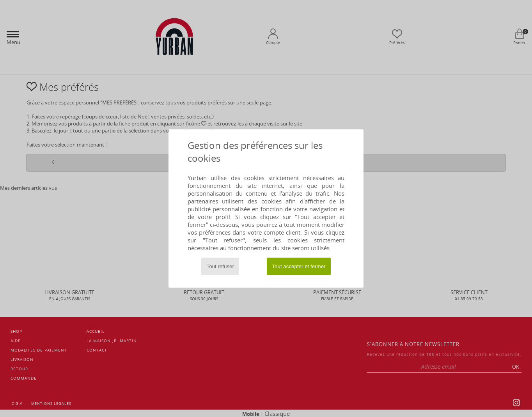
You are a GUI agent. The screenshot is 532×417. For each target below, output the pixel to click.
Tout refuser (220, 266)
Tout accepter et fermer (299, 266)
